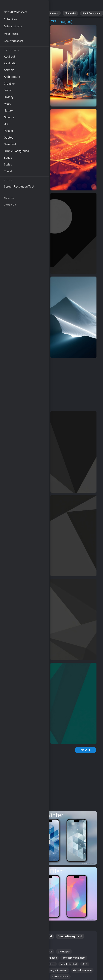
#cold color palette (47, 966)
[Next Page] (86, 750)
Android (47, 937)
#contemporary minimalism (66, 973)
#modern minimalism (79, 959)
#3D (10, 973)
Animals (50, 13)
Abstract (36, 13)
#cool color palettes (19, 966)
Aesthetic (30, 937)
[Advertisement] (49, 385)
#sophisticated (73, 966)
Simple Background (70, 937)
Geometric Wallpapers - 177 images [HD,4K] (20, 5)
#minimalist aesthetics (31, 953)
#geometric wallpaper (20, 959)
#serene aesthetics (50, 959)
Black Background (84, 13)
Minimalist (64, 13)
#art (10, 953)
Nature (23, 13)
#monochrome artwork (31, 973)
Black (23, 944)
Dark (10, 944)
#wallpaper (69, 953)
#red (53, 953)
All (12, 13)
